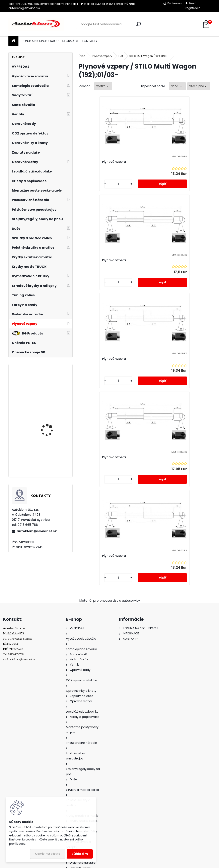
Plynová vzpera (95, 162)
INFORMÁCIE (70, 41)
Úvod (82, 56)
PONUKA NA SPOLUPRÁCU (40, 41)
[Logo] (36, 24)
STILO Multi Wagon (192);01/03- (149, 56)
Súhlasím (80, 854)
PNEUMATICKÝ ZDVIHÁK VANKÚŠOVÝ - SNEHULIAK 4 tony (52, 460)
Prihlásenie (175, 3)
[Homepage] (13, 41)
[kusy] (94, 184)
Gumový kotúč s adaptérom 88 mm (48, 423)
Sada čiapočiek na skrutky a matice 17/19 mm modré (51, 387)
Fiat (121, 56)
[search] (138, 24)
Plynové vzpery (102, 56)
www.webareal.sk (126, 864)
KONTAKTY (90, 41)
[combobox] (177, 86)
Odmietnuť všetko (48, 854)
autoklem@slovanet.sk (37, 531)
